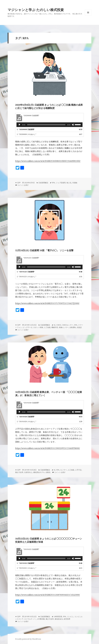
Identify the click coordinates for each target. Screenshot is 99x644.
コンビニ (70, 617)
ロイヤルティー (30, 619)
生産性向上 (28, 472)
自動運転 (73, 327)
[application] (49, 125)
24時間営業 (58, 617)
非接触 (75, 183)
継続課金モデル (39, 472)
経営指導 (67, 619)
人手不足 (78, 470)
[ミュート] (73, 125)
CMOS (59, 325)
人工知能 (47, 327)
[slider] (46, 125)
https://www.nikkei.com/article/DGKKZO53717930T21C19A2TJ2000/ (47, 303)
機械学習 (55, 327)
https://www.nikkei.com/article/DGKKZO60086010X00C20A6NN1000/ (48, 161)
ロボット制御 (38, 327)
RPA (53, 183)
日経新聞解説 (43, 183)
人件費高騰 (41, 619)
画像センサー (64, 327)
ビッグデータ (28, 327)
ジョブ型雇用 (61, 183)
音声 (19, 183)
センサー (63, 470)
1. (26, 129)
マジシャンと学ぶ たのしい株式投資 (36, 10)
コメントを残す (23, 185)
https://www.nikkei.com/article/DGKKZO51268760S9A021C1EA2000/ (48, 595)
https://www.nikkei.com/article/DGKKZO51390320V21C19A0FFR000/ (48, 448)
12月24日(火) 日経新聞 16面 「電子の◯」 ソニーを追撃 (44, 250)
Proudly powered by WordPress (28, 639)
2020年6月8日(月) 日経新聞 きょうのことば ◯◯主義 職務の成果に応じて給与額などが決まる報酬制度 (49, 106)
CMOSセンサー (68, 325)
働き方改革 (19, 472)
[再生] (19, 125)
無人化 (69, 183)
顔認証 (79, 327)
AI (55, 325)
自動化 (48, 472)
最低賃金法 (59, 619)
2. (27, 134)
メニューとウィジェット (88, 16)
